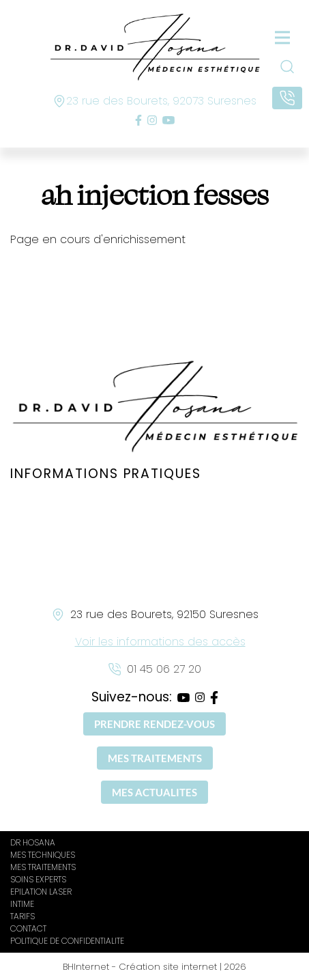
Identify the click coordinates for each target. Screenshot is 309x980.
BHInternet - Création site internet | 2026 (154, 967)
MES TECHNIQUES (43, 855)
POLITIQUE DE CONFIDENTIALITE (67, 941)
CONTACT (28, 928)
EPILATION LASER (41, 892)
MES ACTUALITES (154, 792)
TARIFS (23, 916)
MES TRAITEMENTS (155, 758)
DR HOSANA (33, 842)
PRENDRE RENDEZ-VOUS (154, 724)
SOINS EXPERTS (38, 879)
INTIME (22, 904)
